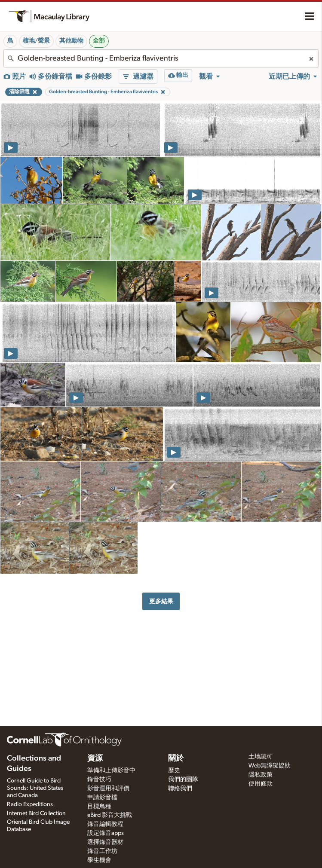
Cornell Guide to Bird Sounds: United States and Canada (35, 788)
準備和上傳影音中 (111, 770)
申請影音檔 (102, 798)
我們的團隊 (183, 779)
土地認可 (261, 757)
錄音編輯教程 (105, 824)
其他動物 (71, 41)
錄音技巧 (99, 779)
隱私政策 (261, 775)
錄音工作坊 (102, 851)
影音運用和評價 (108, 789)
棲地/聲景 (36, 41)
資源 (95, 758)
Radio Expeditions (30, 804)
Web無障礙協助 (270, 766)
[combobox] (161, 58)
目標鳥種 (99, 807)
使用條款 (261, 784)
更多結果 (161, 601)
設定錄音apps (106, 833)
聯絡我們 (180, 789)
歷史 (174, 770)
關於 (176, 758)
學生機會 (99, 860)
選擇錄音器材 (105, 842)
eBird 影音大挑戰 (110, 815)
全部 (99, 41)
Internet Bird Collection (36, 813)
